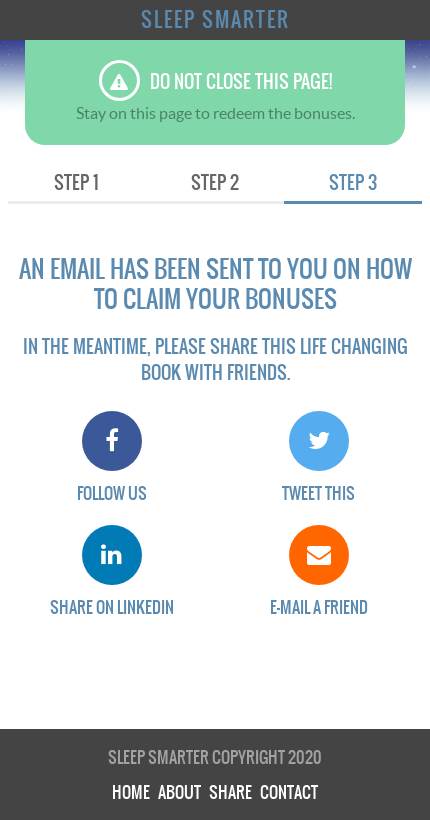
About (179, 792)
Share (230, 792)
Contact (289, 792)
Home (131, 792)
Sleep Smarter (215, 20)
